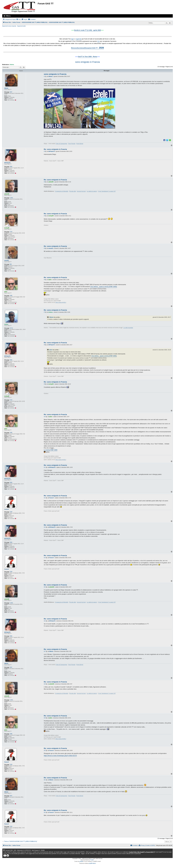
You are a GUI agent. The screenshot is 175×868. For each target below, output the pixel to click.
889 (11, 264)
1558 (11, 512)
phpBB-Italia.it (92, 863)
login (72, 39)
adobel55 (7, 194)
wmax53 (7, 261)
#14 (45, 558)
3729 (11, 232)
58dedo (6, 88)
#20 (45, 751)
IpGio (6, 292)
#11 (45, 467)
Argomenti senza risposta (9, 26)
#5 (44, 248)
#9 (44, 384)
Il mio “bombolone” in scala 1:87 (107, 191)
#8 (44, 345)
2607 (11, 92)
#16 (45, 621)
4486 (11, 296)
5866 (11, 167)
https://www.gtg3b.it (61, 302)
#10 (45, 417)
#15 (45, 587)
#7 (44, 312)
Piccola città (72, 191)
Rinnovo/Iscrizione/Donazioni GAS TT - (87, 48)
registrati (79, 39)
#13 (45, 527)
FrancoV (7, 509)
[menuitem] (19, 19)
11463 (11, 198)
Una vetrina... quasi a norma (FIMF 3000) (104, 287)
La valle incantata (128, 328)
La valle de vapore (92, 191)
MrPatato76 (7, 163)
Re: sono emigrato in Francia (55, 149)
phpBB (81, 861)
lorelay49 (7, 228)
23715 (11, 328)
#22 (45, 812)
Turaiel (92, 860)
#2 (44, 151)
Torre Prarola (72, 144)
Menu (8, 16)
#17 (45, 651)
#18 (45, 684)
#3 (44, 182)
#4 (44, 216)
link (99, 41)
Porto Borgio (80, 144)
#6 (44, 280)
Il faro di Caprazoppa (61, 144)
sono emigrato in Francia (87, 62)
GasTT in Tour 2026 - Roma (87, 57)
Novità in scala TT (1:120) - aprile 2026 (87, 30)
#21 (45, 780)
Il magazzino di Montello (62, 191)
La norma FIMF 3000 (51, 450)
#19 (45, 718)
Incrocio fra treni (81, 191)
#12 (45, 498)
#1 (44, 76)
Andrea (12, 65)
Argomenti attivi (21, 26)
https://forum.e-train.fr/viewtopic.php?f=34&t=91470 (60, 756)
